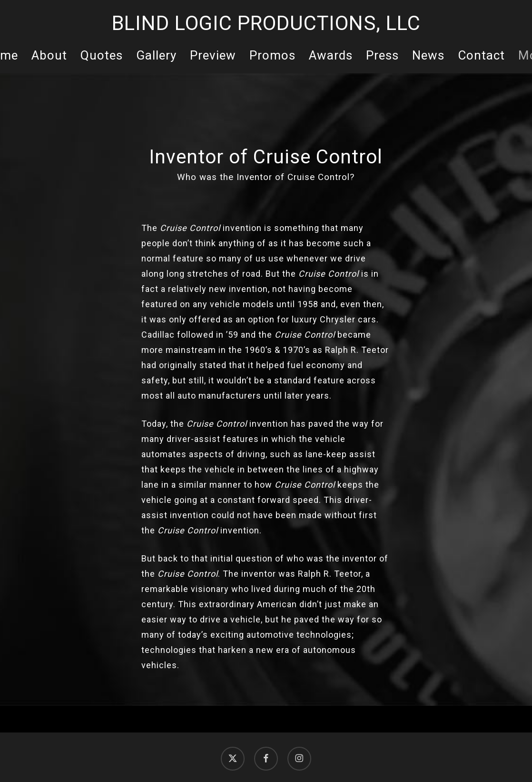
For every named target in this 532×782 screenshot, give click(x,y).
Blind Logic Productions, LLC (266, 23)
